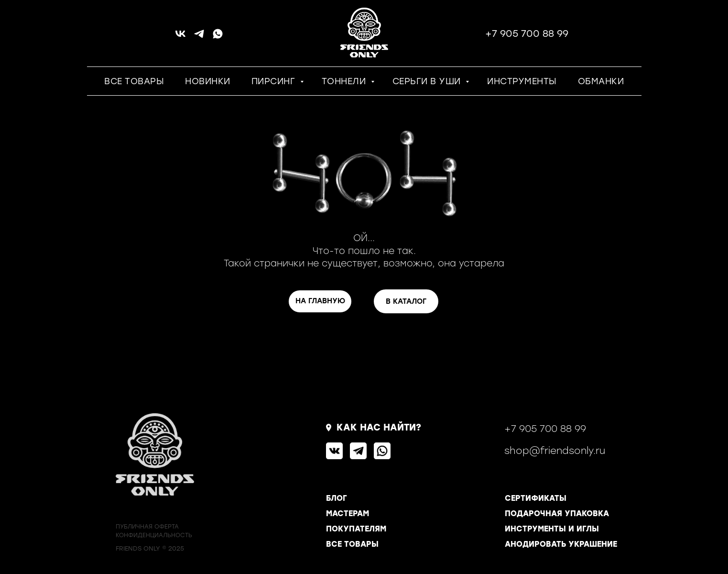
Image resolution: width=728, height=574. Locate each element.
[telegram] (199, 37)
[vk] (180, 37)
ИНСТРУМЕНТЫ (522, 81)
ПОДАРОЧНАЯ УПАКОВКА (557, 513)
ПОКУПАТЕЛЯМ (356, 529)
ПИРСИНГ (275, 81)
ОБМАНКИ (601, 81)
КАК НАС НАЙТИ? (379, 427)
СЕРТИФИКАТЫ (536, 498)
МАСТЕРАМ (348, 513)
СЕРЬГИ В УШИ (428, 81)
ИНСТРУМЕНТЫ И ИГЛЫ (552, 529)
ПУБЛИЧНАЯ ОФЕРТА (147, 527)
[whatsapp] (218, 37)
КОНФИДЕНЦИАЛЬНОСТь (154, 535)
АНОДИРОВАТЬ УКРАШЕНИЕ (561, 544)
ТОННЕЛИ (345, 81)
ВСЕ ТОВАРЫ (134, 81)
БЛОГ (337, 498)
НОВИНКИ (208, 81)
